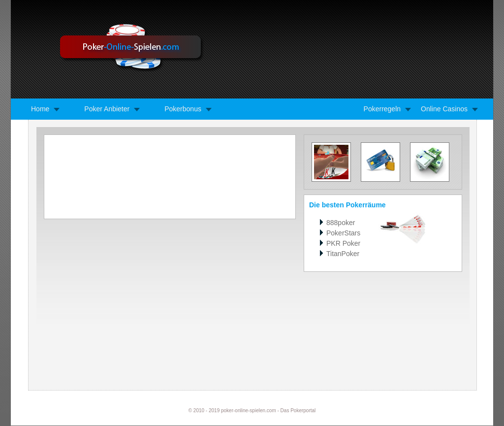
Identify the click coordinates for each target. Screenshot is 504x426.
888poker (341, 223)
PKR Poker (343, 243)
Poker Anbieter (107, 109)
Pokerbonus (183, 109)
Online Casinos (444, 109)
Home (40, 109)
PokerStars (343, 233)
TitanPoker (343, 254)
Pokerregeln (382, 109)
